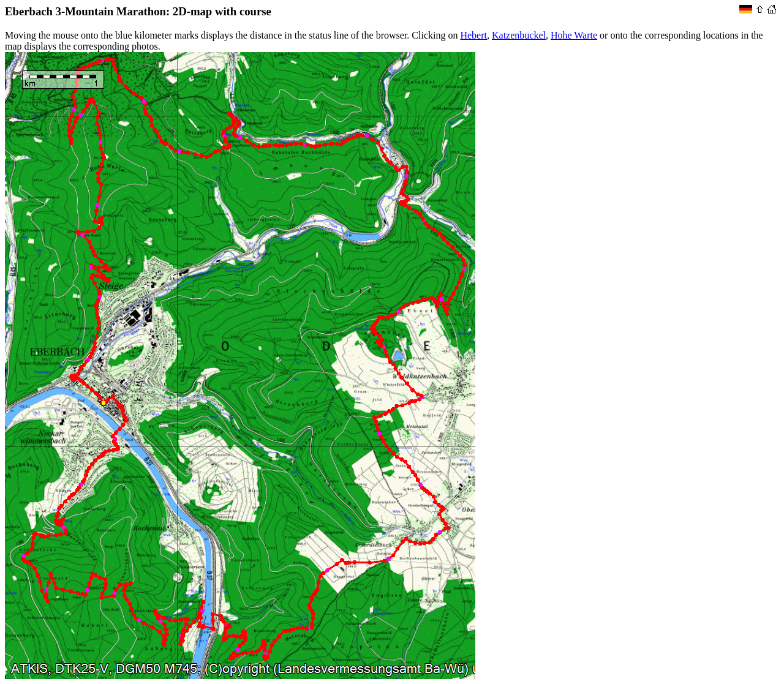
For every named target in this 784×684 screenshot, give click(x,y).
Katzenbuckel (519, 35)
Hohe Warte (574, 35)
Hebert (473, 35)
